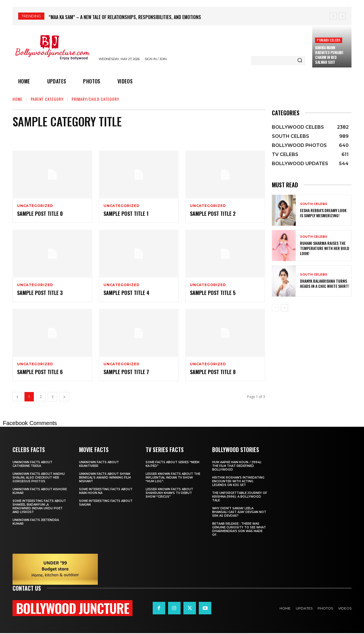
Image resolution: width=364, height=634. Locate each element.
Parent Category (47, 99)
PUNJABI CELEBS (329, 40)
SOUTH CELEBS (314, 204)
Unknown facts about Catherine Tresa (32, 464)
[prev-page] (275, 308)
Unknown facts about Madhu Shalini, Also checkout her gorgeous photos (39, 478)
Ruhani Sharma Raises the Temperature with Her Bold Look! (325, 248)
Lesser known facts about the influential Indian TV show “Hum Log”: (173, 478)
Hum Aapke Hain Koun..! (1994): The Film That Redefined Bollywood (237, 466)
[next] (342, 16)
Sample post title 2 (213, 214)
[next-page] (285, 308)
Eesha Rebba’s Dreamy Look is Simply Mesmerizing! (323, 213)
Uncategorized (35, 206)
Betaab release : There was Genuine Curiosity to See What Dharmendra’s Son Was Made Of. (239, 530)
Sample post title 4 (126, 293)
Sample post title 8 (213, 372)
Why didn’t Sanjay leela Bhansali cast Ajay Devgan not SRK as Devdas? (239, 512)
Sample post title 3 (40, 293)
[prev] (333, 16)
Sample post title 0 (40, 214)
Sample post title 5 (213, 293)
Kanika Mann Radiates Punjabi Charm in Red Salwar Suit (329, 55)
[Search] (300, 61)
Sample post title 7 (126, 372)
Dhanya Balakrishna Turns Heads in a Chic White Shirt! (325, 283)
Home (17, 99)
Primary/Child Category (95, 99)
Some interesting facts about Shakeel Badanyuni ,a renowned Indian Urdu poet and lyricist (39, 507)
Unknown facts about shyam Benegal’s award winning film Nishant (105, 478)
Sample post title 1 (126, 214)
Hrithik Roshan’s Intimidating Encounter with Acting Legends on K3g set (238, 482)
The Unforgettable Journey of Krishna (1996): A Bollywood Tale (240, 497)
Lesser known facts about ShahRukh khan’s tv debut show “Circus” (169, 493)
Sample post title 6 (40, 372)
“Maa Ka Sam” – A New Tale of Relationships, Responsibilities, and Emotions (125, 17)
